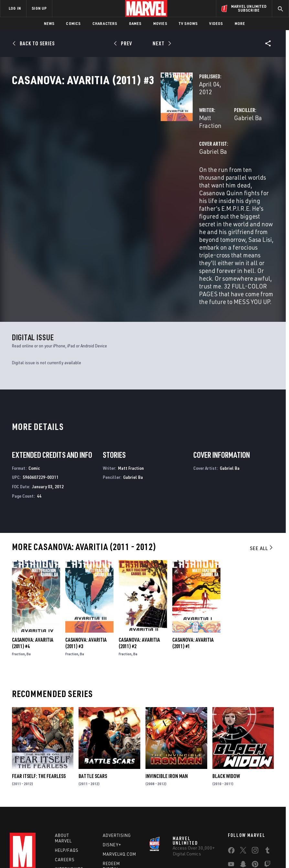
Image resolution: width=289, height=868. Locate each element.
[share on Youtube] (231, 801)
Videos (216, 23)
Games (135, 23)
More (240, 23)
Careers (65, 795)
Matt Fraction (113, 138)
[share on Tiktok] (231, 814)
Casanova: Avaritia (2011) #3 (86, 578)
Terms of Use (28, 851)
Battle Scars (93, 711)
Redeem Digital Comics (111, 804)
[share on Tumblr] (267, 787)
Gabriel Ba (196, 138)
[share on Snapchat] (243, 801)
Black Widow (226, 711)
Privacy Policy (58, 851)
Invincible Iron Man (167, 711)
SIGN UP (39, 8)
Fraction (18, 589)
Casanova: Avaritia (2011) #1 (193, 578)
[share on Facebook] (231, 787)
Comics (73, 23)
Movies (160, 23)
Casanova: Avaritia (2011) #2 (139, 578)
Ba (29, 589)
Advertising (117, 771)
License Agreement (252, 851)
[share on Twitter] (243, 787)
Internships (69, 804)
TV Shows (188, 23)
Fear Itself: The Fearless (39, 711)
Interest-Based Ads (127, 858)
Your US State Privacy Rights (101, 851)
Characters (105, 23)
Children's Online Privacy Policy (201, 851)
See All (262, 483)
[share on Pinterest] (255, 801)
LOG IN (15, 8)
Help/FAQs (67, 785)
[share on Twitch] (267, 801)
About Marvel (63, 773)
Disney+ (112, 780)
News (49, 23)
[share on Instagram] (255, 787)
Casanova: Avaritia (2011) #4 (33, 578)
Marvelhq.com (119, 789)
